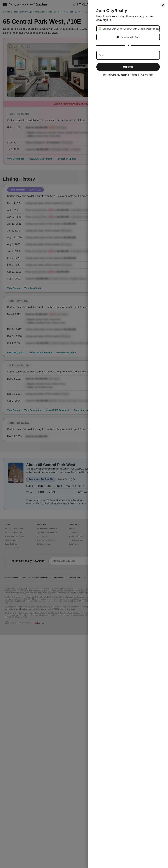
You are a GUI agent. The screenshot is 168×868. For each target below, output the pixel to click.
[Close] (163, 5)
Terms (134, 75)
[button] (131, 29)
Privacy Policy (146, 75)
